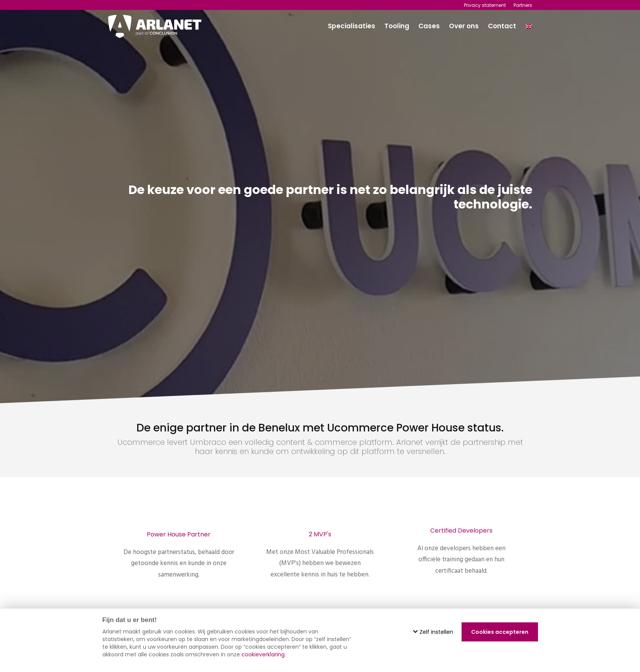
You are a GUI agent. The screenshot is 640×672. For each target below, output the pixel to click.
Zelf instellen (433, 632)
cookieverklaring (263, 654)
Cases (429, 26)
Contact (502, 26)
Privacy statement (485, 5)
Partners (523, 5)
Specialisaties (352, 26)
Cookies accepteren (500, 632)
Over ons (464, 26)
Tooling (397, 26)
